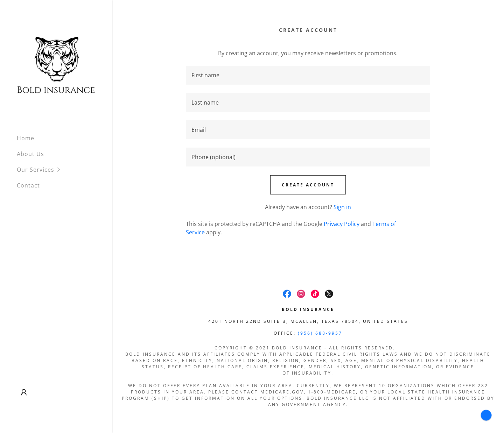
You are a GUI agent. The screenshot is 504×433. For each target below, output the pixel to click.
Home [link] (26, 138)
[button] (64, 170)
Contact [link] (28, 185)
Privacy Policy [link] (342, 224)
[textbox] (308, 75)
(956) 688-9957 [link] (320, 333)
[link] (56, 64)
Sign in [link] (342, 207)
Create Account (308, 185)
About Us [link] (30, 154)
